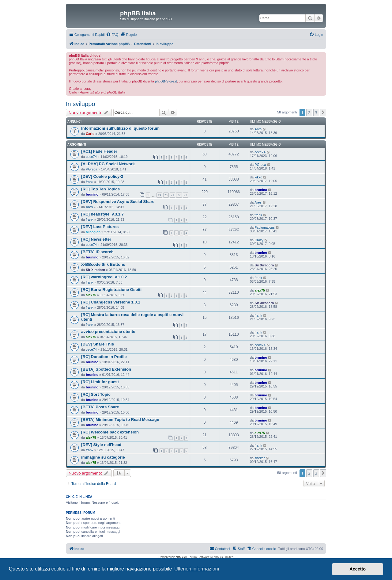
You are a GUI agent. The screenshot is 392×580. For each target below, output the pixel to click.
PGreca (91, 169)
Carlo (90, 134)
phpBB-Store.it (166, 81)
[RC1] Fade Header (99, 151)
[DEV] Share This (98, 344)
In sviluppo (81, 104)
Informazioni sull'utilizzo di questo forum (120, 128)
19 (159, 195)
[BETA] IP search (97, 252)
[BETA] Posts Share (100, 407)
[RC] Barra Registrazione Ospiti (111, 290)
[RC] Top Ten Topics (100, 189)
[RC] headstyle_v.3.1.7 (102, 214)
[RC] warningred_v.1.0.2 (104, 277)
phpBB (180, 557)
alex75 (91, 295)
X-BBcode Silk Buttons (103, 264)
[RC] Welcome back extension (110, 432)
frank (89, 182)
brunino (92, 194)
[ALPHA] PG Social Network (108, 164)
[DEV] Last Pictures (100, 227)
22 (179, 195)
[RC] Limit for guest (100, 382)
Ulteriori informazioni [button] (197, 569)
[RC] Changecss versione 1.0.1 (111, 302)
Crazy (259, 240)
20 (166, 195)
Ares (89, 207)
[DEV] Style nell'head (101, 445)
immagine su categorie (103, 457)
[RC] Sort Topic (96, 394)
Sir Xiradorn (95, 270)
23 (186, 195)
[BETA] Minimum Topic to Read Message (120, 420)
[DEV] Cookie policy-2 (102, 176)
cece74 (91, 157)
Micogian (93, 232)
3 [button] (316, 113)
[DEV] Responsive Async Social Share (118, 202)
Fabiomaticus (264, 227)
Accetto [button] (358, 569)
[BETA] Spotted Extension (106, 369)
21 (172, 195)
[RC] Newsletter (96, 239)
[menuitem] (112, 35)
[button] (323, 113)
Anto (258, 129)
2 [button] (309, 113)
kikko (258, 177)
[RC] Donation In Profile (104, 357)
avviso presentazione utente (108, 332)
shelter (260, 458)
